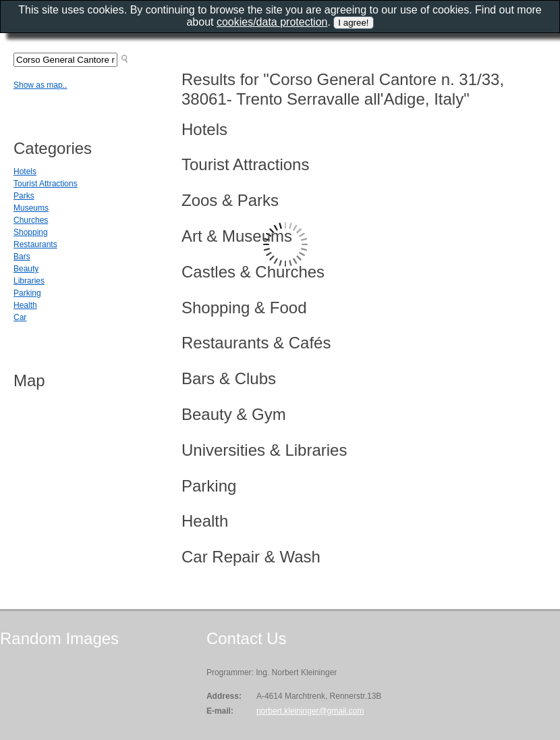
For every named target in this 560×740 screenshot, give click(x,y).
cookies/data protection (272, 22)
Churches (31, 220)
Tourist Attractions (46, 184)
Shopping (31, 232)
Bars (22, 257)
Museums (31, 208)
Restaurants (35, 244)
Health (25, 305)
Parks (24, 196)
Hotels (25, 171)
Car (20, 317)
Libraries (29, 281)
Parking (27, 293)
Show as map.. (40, 85)
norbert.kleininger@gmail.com (310, 711)
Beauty (26, 269)
